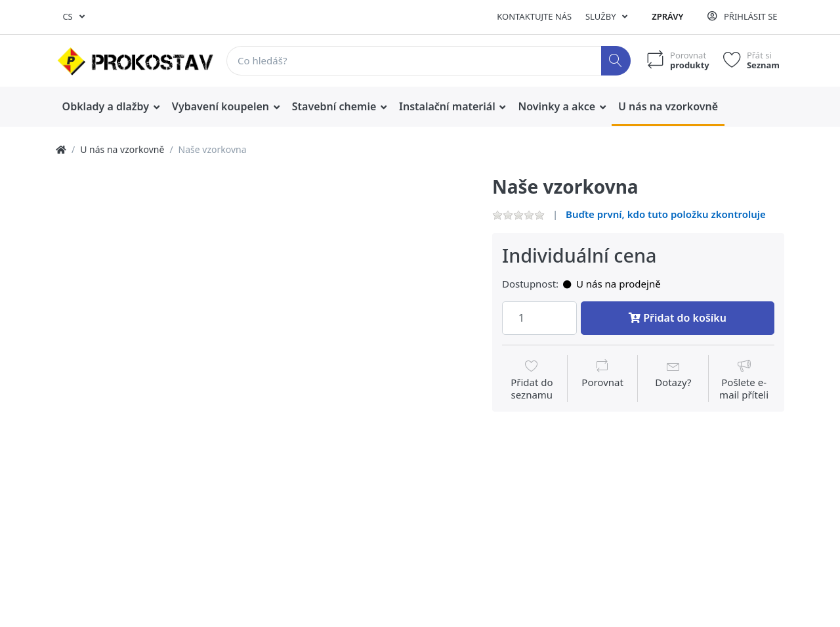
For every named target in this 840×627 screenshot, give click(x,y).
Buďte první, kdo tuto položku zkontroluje (666, 214)
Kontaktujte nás (534, 16)
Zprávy (667, 16)
